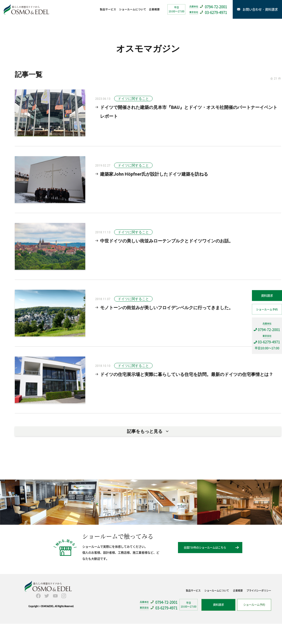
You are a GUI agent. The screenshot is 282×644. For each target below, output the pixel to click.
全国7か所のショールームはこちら (205, 568)
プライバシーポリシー (259, 610)
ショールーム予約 (267, 309)
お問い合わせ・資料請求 (261, 9)
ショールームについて (133, 9)
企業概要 (154, 9)
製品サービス (108, 9)
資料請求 (267, 296)
